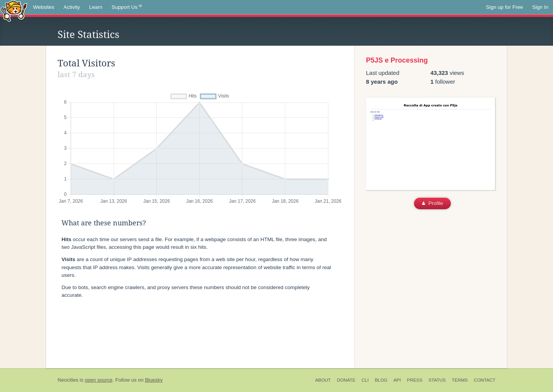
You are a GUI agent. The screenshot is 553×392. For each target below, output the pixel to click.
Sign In (540, 7)
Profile (433, 203)
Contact (485, 380)
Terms (460, 380)
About (323, 380)
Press (415, 380)
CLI (365, 380)
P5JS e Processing (397, 60)
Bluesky (154, 380)
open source (99, 380)
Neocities (68, 380)
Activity (72, 7)
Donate (346, 380)
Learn (96, 7)
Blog (381, 380)
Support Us (127, 7)
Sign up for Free (504, 7)
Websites (44, 7)
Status (437, 380)
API (397, 380)
